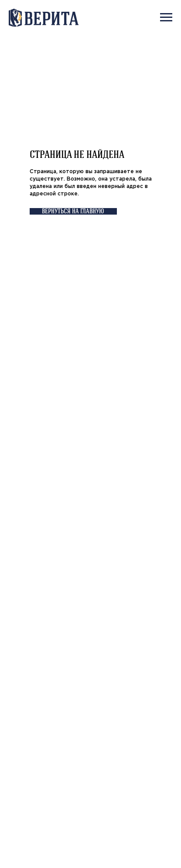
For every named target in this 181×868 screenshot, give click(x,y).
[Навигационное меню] (166, 17)
